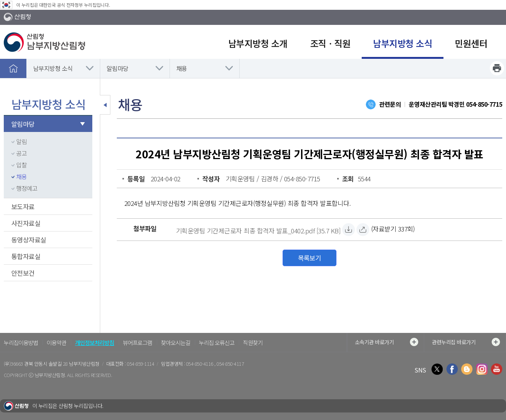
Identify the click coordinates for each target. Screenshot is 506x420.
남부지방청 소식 (53, 68)
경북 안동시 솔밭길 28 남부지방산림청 (62, 364)
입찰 (21, 165)
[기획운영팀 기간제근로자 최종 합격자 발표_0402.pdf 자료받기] (258, 230)
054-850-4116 (200, 364)
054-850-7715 (484, 104)
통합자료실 (26, 256)
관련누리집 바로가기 (466, 342)
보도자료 (23, 206)
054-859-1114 (141, 364)
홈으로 (13, 68)
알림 (21, 141)
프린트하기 (497, 68)
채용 (182, 68)
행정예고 (27, 188)
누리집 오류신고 (217, 343)
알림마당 (118, 68)
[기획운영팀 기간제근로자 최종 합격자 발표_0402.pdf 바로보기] (363, 230)
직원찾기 (253, 343)
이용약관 (57, 343)
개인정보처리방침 (95, 343)
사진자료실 (26, 223)
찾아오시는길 (176, 343)
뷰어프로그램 (138, 343)
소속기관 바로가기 (387, 342)
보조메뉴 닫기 (105, 105)
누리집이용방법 (21, 343)
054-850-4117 (230, 364)
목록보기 (310, 258)
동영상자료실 (29, 240)
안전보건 (23, 273)
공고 (21, 153)
